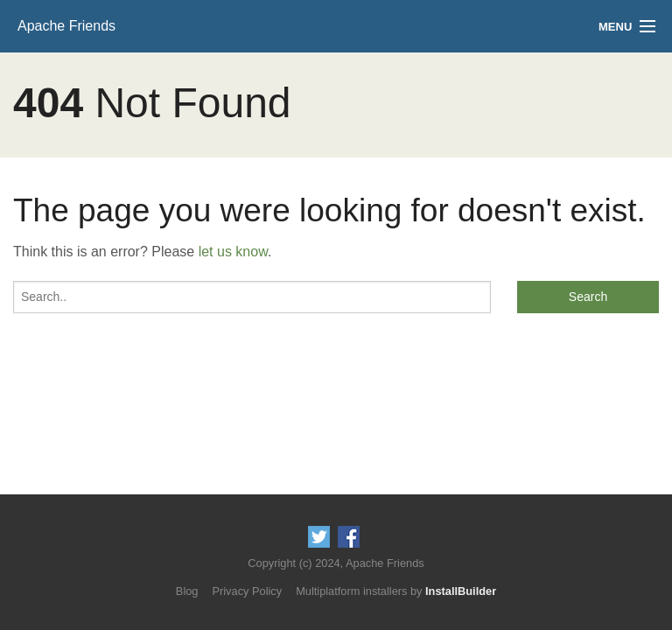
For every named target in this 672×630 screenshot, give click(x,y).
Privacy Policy (247, 591)
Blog (187, 591)
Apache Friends (66, 26)
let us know (233, 252)
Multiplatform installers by (396, 591)
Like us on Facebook (349, 537)
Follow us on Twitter (319, 537)
